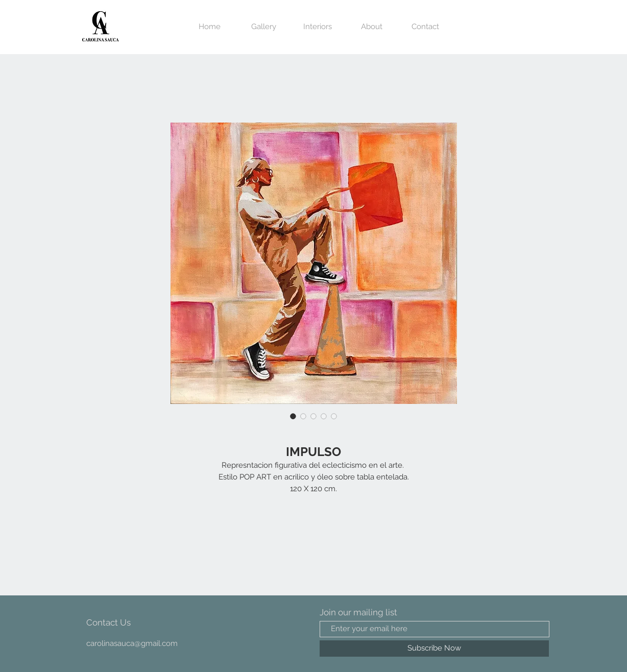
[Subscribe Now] (434, 649)
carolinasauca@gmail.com (132, 643)
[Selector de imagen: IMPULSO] (293, 416)
